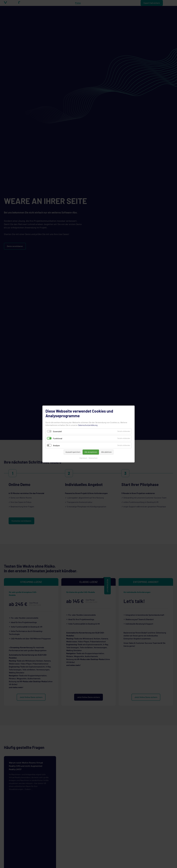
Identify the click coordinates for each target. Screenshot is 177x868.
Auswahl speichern (73, 452)
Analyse (56, 445)
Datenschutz (93, 458)
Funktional (58, 438)
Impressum (83, 458)
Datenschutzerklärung (88, 425)
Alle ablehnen (106, 452)
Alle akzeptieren (91, 452)
